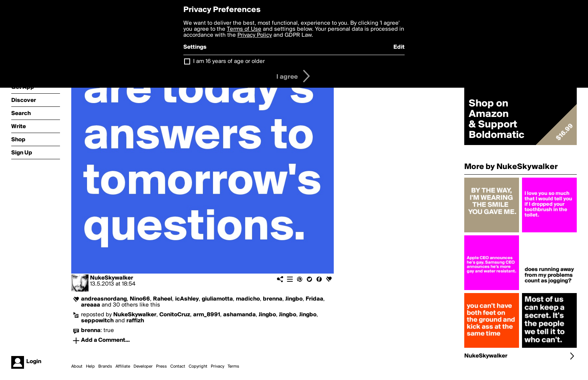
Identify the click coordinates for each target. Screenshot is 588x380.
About (77, 367)
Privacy (217, 367)
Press (161, 367)
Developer (143, 367)
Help (90, 367)
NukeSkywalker (112, 278)
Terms (233, 367)
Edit (399, 47)
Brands (105, 367)
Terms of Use (244, 29)
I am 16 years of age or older (229, 61)
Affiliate (123, 367)
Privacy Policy (255, 35)
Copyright (198, 367)
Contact (178, 367)
